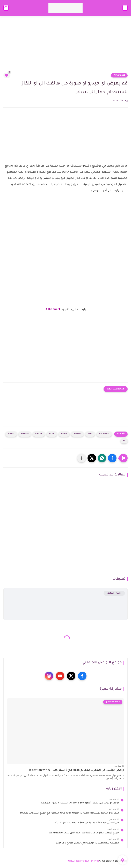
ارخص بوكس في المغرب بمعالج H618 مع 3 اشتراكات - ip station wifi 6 (77, 770)
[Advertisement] (65, 46)
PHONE (39, 434)
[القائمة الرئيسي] (125, 8)
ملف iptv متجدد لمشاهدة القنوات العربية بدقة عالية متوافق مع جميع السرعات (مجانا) (70, 813)
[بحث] (6, 8)
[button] (112, 458)
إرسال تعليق (114, 593)
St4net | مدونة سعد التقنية (83, 861)
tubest (11, 434)
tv (124, 441)
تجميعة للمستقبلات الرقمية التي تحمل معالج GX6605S (87, 843)
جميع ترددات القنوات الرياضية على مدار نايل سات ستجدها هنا (84, 833)
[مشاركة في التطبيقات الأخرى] (82, 458)
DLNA (52, 434)
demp (64, 434)
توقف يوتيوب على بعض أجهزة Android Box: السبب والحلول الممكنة (80, 803)
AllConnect (119, 75)
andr (90, 434)
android (77, 434)
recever (25, 434)
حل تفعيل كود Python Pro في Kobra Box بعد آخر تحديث (87, 823)
